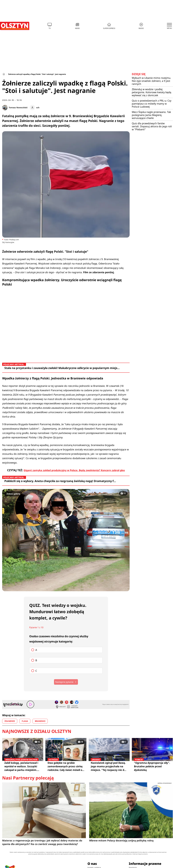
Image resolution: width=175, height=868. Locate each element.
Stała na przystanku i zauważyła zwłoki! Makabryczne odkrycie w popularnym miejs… (62, 368)
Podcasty (61, 707)
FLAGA (25, 721)
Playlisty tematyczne (73, 707)
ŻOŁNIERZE (10, 721)
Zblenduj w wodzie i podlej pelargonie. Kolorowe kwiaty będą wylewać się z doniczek (151, 92)
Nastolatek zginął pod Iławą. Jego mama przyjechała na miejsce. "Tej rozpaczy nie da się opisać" (109, 766)
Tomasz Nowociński (18, 107)
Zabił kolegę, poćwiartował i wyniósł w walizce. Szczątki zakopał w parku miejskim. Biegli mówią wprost (23, 766)
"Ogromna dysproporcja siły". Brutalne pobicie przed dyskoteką (152, 766)
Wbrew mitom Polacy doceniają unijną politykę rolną (121, 840)
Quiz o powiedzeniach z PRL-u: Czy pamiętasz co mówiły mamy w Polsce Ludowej (152, 104)
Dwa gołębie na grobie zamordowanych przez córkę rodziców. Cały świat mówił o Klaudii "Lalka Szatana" (66, 766)
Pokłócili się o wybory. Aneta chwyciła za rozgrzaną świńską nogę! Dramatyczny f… (60, 481)
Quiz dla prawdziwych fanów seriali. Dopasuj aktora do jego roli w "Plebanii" (152, 126)
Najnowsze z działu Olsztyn (37, 731)
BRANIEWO (40, 721)
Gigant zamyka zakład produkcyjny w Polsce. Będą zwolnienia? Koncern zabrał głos (74, 470)
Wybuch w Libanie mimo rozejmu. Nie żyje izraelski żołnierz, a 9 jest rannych (151, 81)
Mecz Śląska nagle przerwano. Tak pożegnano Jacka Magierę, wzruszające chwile (151, 115)
